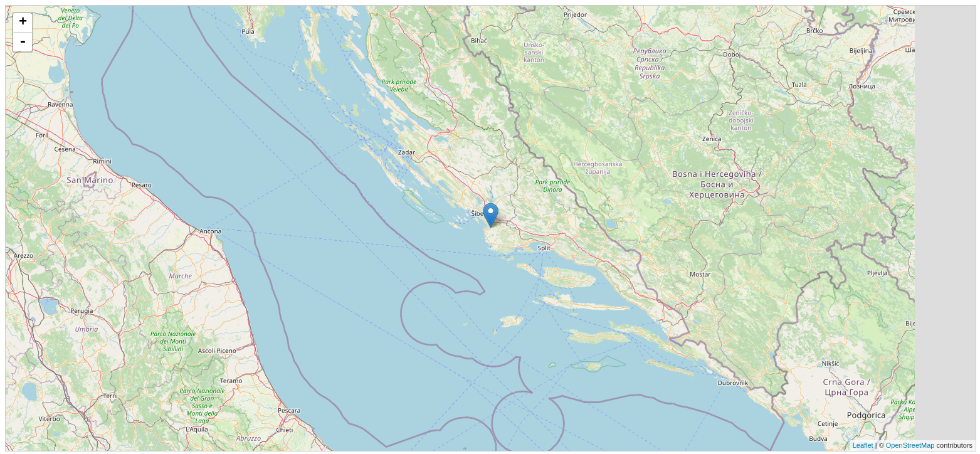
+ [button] (23, 23)
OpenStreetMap (910, 445)
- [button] (23, 42)
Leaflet (863, 445)
